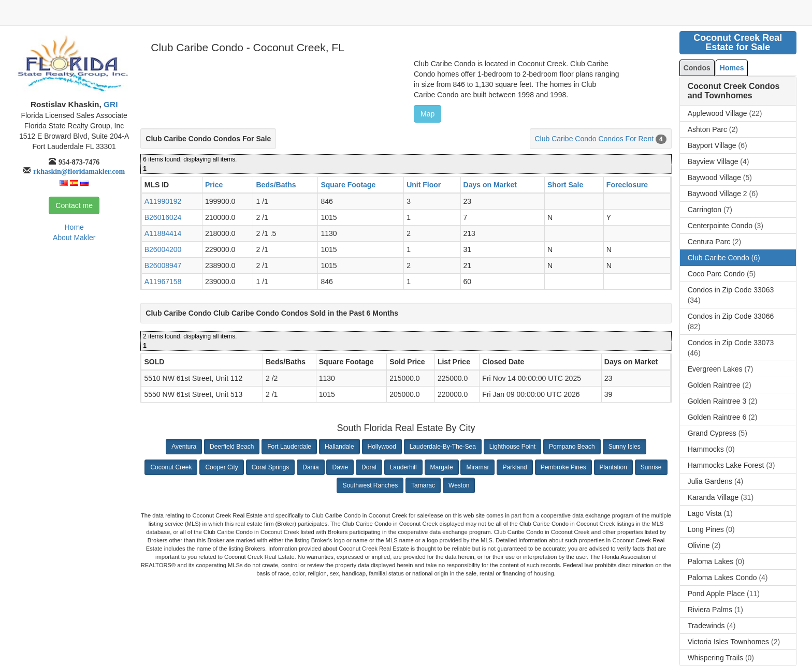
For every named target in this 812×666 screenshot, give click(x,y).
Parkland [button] (514, 467)
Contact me (74, 205)
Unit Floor (424, 185)
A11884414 (163, 233)
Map (427, 114)
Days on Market (490, 185)
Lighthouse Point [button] (512, 447)
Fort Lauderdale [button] (289, 447)
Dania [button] (310, 467)
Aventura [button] (184, 447)
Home (74, 227)
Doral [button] (369, 467)
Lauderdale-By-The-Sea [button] (443, 447)
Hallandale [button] (339, 447)
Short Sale (565, 185)
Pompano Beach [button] (572, 447)
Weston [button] (459, 485)
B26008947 (163, 265)
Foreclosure (627, 185)
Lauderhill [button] (403, 467)
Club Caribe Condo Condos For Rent (594, 139)
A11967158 (163, 282)
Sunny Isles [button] (625, 447)
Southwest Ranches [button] (370, 485)
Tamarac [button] (423, 485)
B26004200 (163, 249)
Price (214, 185)
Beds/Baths (276, 185)
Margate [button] (442, 467)
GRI (110, 104)
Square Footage (348, 185)
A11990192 (163, 201)
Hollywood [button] (382, 447)
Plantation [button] (613, 467)
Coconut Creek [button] (171, 467)
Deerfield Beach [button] (232, 447)
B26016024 (163, 217)
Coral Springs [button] (271, 467)
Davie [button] (340, 467)
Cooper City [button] (221, 467)
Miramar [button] (477, 467)
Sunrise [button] (651, 467)
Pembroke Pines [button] (563, 467)
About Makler (74, 238)
